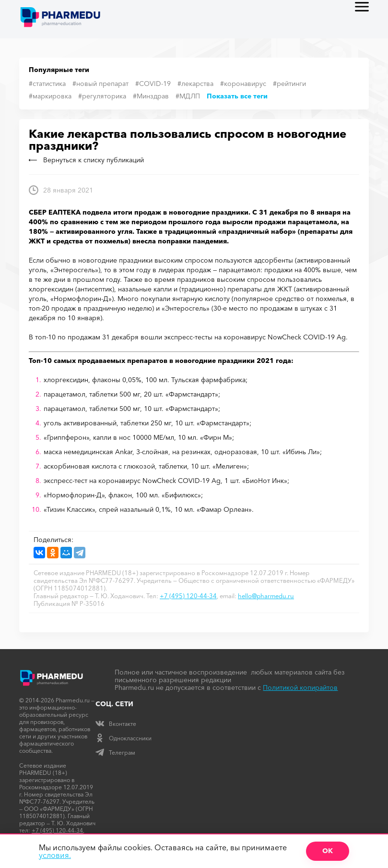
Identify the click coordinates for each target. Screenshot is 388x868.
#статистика (47, 84)
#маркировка (50, 96)
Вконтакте (116, 724)
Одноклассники (123, 738)
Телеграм (115, 753)
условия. (55, 855)
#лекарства (195, 84)
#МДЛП (188, 96)
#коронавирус (243, 84)
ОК (328, 851)
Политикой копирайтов (300, 687)
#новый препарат (100, 84)
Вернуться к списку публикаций (86, 160)
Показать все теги (237, 96)
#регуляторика (102, 96)
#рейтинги (289, 84)
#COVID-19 (153, 84)
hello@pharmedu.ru (266, 596)
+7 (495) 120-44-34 (188, 596)
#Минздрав (151, 96)
